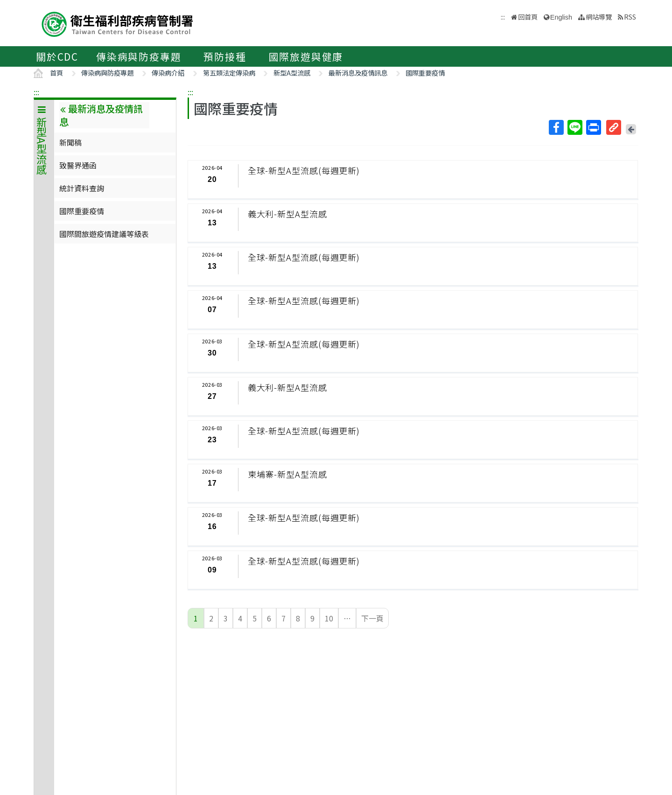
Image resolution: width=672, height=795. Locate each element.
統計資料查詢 (82, 188)
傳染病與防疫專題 (139, 56)
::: (36, 92)
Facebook (556, 127)
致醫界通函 (78, 165)
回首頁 (528, 17)
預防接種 (225, 56)
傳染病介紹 (168, 73)
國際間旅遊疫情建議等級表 (104, 234)
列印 (593, 127)
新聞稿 (70, 142)
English (561, 17)
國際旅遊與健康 (306, 56)
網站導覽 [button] (599, 17)
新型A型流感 (292, 73)
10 (329, 618)
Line (574, 127)
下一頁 (372, 618)
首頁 (56, 73)
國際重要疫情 (425, 73)
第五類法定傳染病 (229, 73)
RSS (630, 17)
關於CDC (57, 56)
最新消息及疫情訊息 (358, 73)
